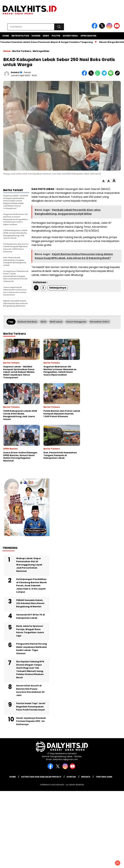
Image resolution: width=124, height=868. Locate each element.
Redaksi (15, 72)
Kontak (71, 777)
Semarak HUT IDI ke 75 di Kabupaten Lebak (31, 616)
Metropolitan (20, 36)
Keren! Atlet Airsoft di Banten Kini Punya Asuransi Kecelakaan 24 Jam (30, 690)
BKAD (43, 322)
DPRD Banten (88, 36)
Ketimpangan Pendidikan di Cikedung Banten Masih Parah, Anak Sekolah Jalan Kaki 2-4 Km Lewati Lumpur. (31, 586)
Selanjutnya (58, 288)
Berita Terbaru (22, 51)
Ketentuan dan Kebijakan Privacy (41, 777)
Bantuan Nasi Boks (27, 322)
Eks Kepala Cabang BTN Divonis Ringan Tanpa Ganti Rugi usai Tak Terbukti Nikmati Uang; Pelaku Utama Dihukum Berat (30, 670)
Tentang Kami (104, 777)
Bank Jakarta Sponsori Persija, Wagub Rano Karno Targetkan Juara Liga (30, 631)
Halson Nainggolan (76, 322)
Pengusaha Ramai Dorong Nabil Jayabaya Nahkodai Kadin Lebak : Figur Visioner (32, 649)
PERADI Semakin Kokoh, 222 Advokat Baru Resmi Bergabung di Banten (30, 603)
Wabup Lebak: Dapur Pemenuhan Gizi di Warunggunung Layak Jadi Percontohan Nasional (29, 565)
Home (6, 36)
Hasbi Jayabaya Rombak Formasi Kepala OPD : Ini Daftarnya (31, 721)
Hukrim (36, 36)
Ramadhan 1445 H (99, 322)
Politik (56, 36)
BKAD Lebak (56, 322)
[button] (103, 181)
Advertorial (70, 36)
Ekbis (46, 36)
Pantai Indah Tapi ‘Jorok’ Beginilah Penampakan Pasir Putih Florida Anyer (31, 707)
